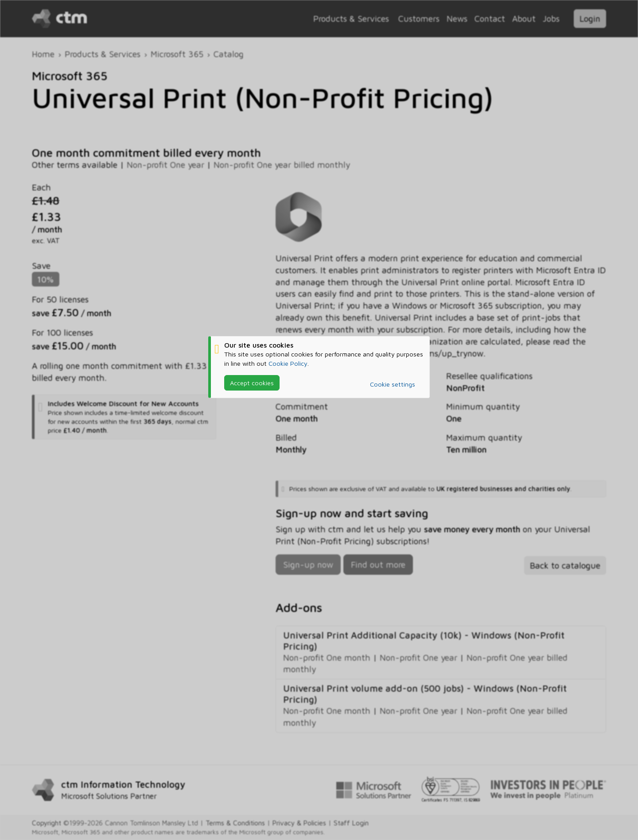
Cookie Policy (288, 363)
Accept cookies (252, 383)
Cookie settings (393, 384)
